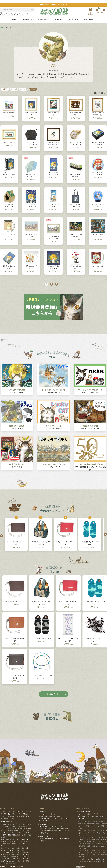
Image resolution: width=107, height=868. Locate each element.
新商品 (14, 20)
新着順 (5, 89)
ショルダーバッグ (10, 15)
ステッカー (14, 13)
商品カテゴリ (27, 20)
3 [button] (56, 284)
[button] (61, 285)
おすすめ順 (14, 89)
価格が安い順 (23, 89)
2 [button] (51, 284)
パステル (22, 15)
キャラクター (43, 20)
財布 (17, 15)
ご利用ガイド (58, 20)
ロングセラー (28, 13)
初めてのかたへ (89, 20)
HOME (2, 27)
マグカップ (21, 13)
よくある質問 (73, 20)
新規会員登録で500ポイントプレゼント (53, 5)
